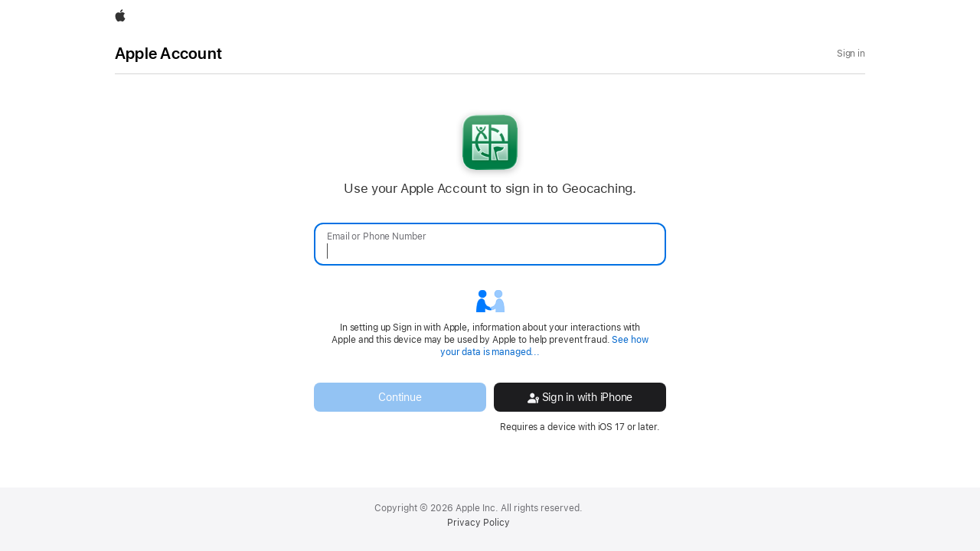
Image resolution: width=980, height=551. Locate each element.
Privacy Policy (479, 523)
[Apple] (120, 17)
